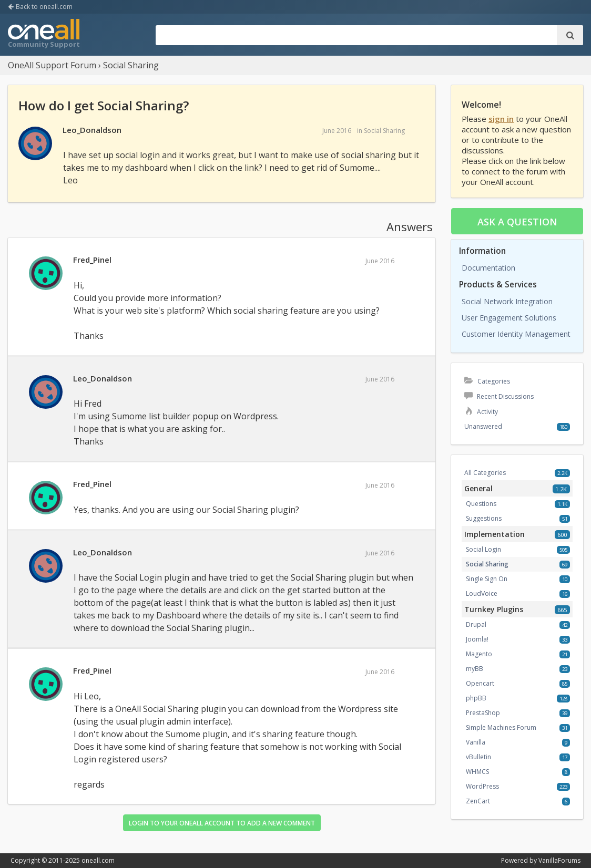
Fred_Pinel (92, 260)
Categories (487, 381)
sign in (501, 119)
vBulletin (478, 757)
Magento (479, 654)
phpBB (476, 698)
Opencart (480, 683)
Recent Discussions (499, 396)
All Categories (485, 473)
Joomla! (477, 639)
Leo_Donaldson (92, 130)
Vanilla (476, 742)
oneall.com (98, 860)
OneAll (44, 35)
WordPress (482, 786)
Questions (481, 504)
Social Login (483, 549)
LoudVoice (482, 593)
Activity (481, 412)
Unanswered (483, 426)
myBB (475, 669)
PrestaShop (483, 713)
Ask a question (517, 222)
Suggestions (484, 518)
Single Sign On (487, 579)
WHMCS (477, 772)
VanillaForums (559, 860)
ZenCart (478, 801)
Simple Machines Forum (501, 727)
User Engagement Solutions (509, 318)
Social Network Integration (507, 301)
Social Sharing (384, 131)
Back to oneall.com (40, 7)
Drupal (476, 624)
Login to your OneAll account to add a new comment (222, 823)
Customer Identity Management (516, 334)
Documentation (488, 268)
